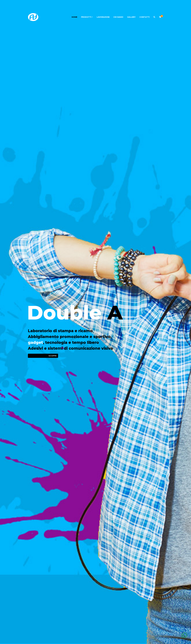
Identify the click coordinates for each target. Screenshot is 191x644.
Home (74, 17)
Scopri (53, 356)
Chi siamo (118, 17)
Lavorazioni (103, 17)
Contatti (145, 17)
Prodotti (86, 17)
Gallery (131, 17)
